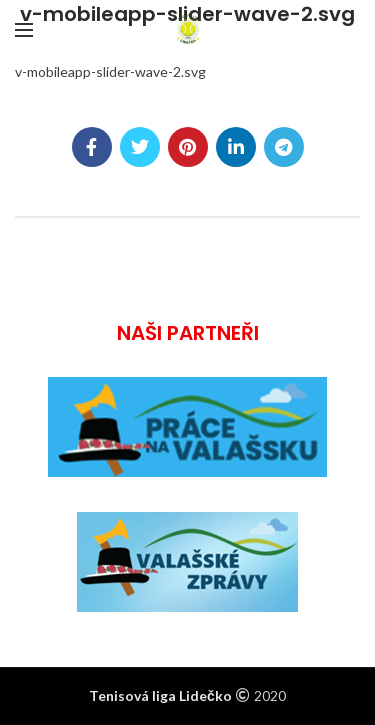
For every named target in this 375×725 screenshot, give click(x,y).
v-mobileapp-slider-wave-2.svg (110, 71)
